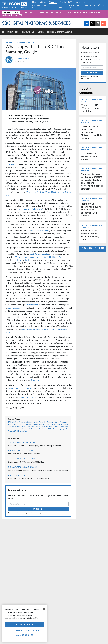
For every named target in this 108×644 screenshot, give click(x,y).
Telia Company (58, 429)
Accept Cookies (25, 624)
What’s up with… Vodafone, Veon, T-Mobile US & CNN (29, 478)
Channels (53, 2)
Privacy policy (36, 513)
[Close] (44, 609)
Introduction (12, 32)
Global (35, 424)
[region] (24, 623)
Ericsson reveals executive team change (89, 156)
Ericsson (22, 424)
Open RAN (60, 7)
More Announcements (92, 249)
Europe (29, 424)
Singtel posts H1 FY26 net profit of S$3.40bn (26, 462)
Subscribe (38, 509)
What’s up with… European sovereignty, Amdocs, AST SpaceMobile (34, 445)
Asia (36, 422)
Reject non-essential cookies (24, 630)
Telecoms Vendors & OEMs (41, 429)
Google (42, 424)
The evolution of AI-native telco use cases (25, 454)
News (35, 2)
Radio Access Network (26, 426)
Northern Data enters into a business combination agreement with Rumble (92, 210)
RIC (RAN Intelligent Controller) (48, 426)
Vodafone (24, 431)
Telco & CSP (25, 429)
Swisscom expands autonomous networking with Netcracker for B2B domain (38, 470)
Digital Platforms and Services (41, 7)
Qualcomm (12, 426)
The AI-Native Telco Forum (20, 450)
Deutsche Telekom (46, 422)
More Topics (90, 7)
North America (63, 424)
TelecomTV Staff (23, 58)
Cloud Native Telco (73, 7)
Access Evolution (16, 475)
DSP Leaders (74, 2)
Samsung (64, 426)
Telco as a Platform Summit (59, 32)
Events (63, 2)
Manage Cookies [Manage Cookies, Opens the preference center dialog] (25, 635)
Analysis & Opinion (26, 422)
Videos (43, 2)
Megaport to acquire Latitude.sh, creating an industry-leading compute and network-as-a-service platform (92, 181)
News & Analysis (28, 32)
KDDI (48, 424)
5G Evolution (13, 422)
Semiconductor (13, 429)
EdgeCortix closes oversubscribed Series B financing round (91, 235)
